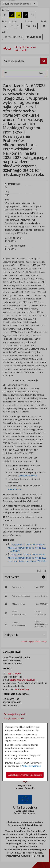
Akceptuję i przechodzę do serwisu (25, 775)
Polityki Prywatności (31, 766)
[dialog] (25, 434)
